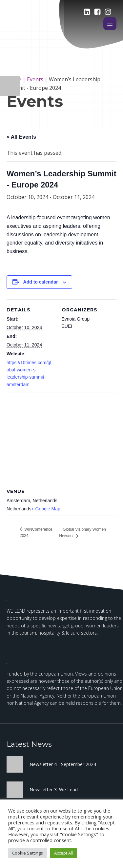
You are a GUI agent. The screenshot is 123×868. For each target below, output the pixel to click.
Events (35, 79)
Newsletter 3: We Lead (54, 789)
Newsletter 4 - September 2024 (63, 764)
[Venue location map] (61, 439)
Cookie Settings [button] (28, 853)
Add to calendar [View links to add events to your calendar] (41, 282)
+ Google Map (46, 509)
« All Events (21, 137)
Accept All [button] (63, 853)
